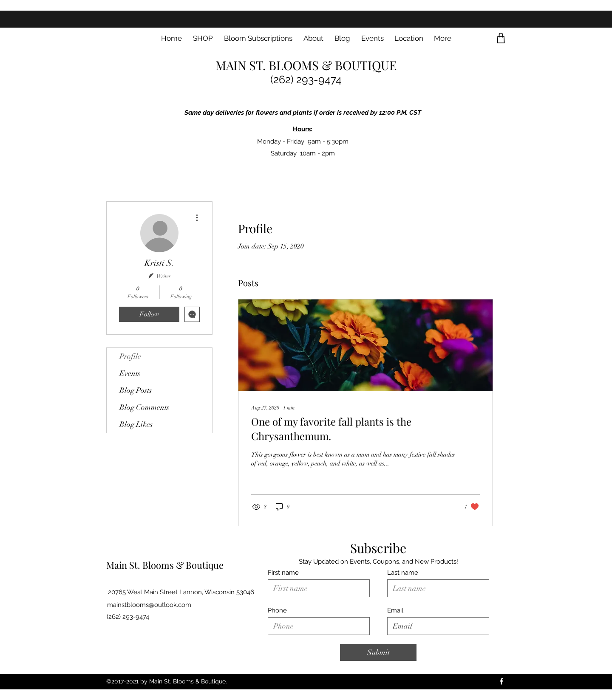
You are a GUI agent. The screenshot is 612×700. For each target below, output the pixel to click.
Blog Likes (136, 424)
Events (130, 373)
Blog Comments (144, 407)
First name (283, 573)
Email (395, 611)
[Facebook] (501, 681)
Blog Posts (136, 390)
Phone (277, 611)
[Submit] (378, 652)
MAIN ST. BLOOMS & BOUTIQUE (306, 65)
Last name (403, 573)
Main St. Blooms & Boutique (165, 565)
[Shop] (501, 38)
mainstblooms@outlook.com (149, 605)
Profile (130, 356)
